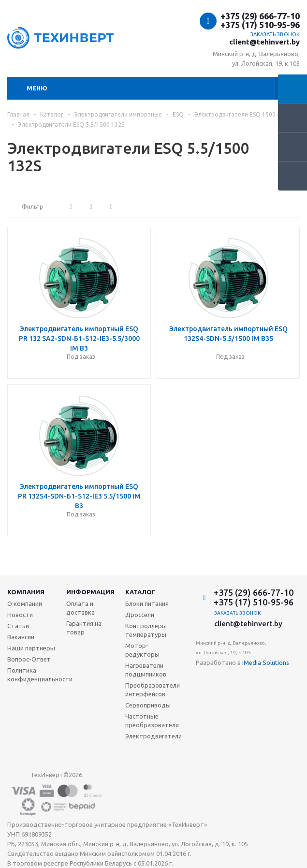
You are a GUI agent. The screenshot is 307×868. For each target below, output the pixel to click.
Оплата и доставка (80, 608)
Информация (90, 592)
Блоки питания (147, 603)
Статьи (18, 626)
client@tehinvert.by (264, 42)
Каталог (140, 592)
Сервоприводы (148, 705)
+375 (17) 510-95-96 (260, 25)
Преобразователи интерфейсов (153, 690)
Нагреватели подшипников (146, 670)
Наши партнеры (31, 648)
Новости (20, 615)
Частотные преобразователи (152, 721)
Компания (26, 592)
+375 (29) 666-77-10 (260, 16)
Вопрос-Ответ (29, 659)
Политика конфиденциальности (40, 675)
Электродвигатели (153, 736)
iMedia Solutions (266, 662)
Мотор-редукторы (142, 650)
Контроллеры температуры (146, 630)
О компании (25, 603)
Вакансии (21, 637)
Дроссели (140, 615)
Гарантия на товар (84, 628)
